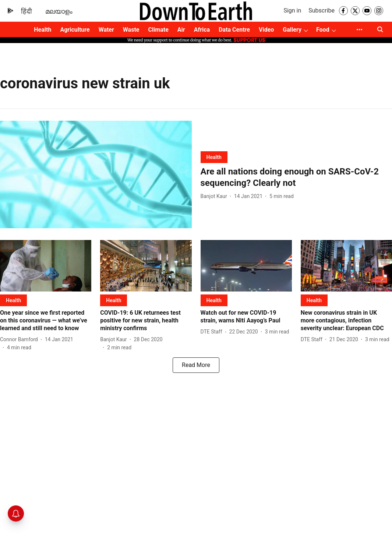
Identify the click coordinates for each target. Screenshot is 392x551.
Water (106, 30)
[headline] (296, 177)
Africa (202, 30)
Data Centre (234, 30)
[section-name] (214, 157)
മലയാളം (59, 11)
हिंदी (27, 11)
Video (266, 30)
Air (181, 30)
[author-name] (215, 196)
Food (323, 30)
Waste (131, 30)
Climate (158, 30)
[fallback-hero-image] (96, 175)
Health (43, 30)
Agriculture (75, 30)
